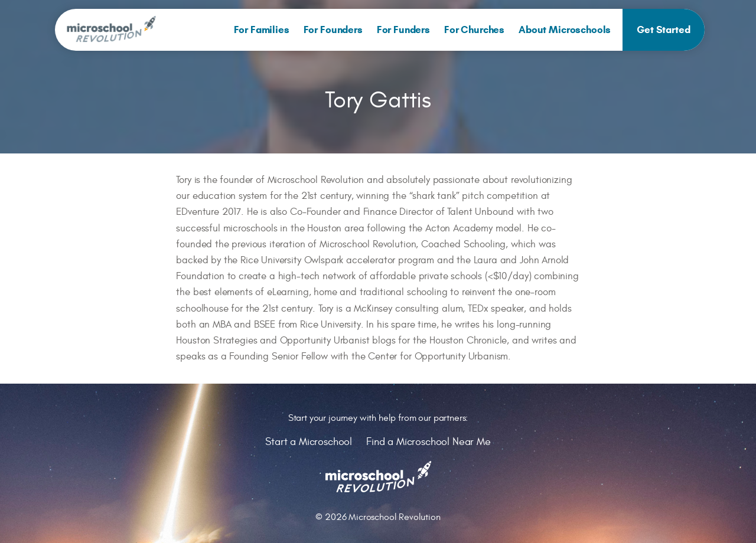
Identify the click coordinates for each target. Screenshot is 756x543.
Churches (474, 30)
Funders (403, 30)
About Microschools (565, 30)
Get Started (663, 30)
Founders (333, 30)
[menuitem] (262, 30)
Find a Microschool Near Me (428, 442)
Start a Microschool (309, 442)
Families (262, 30)
